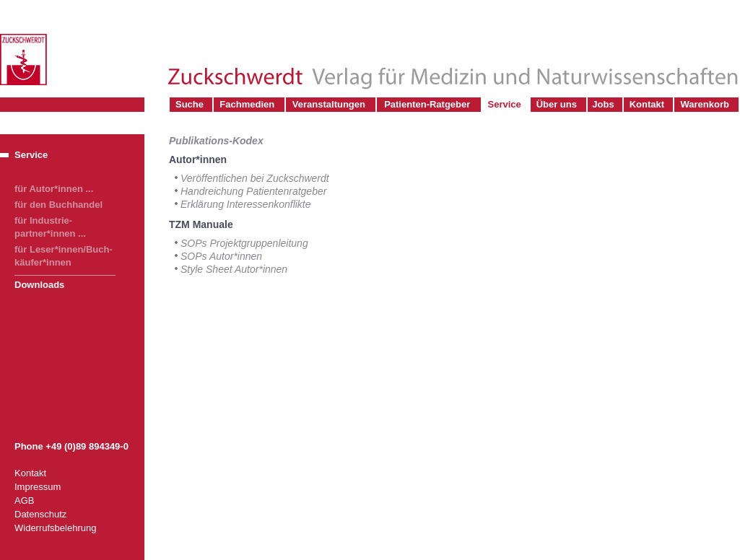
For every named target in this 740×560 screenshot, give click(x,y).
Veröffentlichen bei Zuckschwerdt (255, 178)
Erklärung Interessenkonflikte (246, 204)
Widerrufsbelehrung (55, 528)
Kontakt (647, 104)
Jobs (603, 104)
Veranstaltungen (329, 104)
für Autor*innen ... (54, 189)
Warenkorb (705, 104)
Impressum (38, 487)
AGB (24, 500)
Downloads (39, 285)
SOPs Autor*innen (221, 256)
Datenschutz (40, 514)
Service (504, 104)
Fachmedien (247, 104)
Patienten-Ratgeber (427, 104)
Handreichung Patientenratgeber (253, 191)
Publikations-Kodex (216, 141)
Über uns (557, 104)
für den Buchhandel (58, 205)
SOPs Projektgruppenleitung (244, 243)
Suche (190, 104)
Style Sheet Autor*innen (234, 269)
